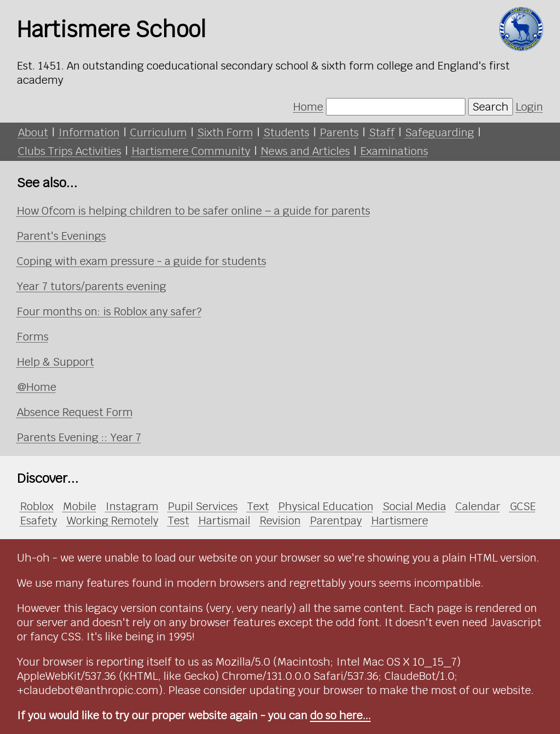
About (33, 132)
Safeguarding (440, 132)
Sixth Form (225, 132)
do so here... (340, 715)
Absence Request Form (75, 412)
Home (308, 107)
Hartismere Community (191, 151)
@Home (37, 387)
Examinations (394, 151)
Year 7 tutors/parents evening (92, 286)
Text (258, 506)
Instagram (132, 506)
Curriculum (159, 132)
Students (287, 132)
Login (529, 107)
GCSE (523, 506)
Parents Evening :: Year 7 (79, 437)
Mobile (80, 506)
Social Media (415, 506)
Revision (280, 521)
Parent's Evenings (62, 236)
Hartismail (224, 521)
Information (89, 132)
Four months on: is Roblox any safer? (109, 311)
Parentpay (336, 521)
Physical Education (326, 506)
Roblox (37, 506)
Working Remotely (113, 521)
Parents (339, 132)
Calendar (478, 506)
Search (491, 107)
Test (179, 521)
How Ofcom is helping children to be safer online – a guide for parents (194, 211)
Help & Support (56, 362)
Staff (382, 132)
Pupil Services (203, 506)
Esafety (39, 521)
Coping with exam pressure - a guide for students (142, 261)
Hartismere (400, 521)
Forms (33, 337)
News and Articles (305, 151)
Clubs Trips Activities (70, 151)
